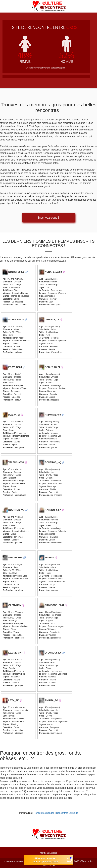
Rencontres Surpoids (67, 813)
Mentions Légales (48, 853)
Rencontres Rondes (44, 813)
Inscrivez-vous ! (48, 218)
